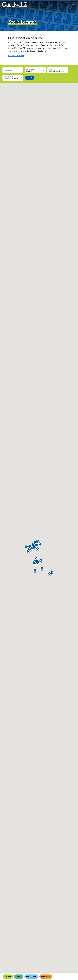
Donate (19, 977)
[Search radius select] (35, 70)
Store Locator (32, 977)
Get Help (8, 977)
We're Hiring (46, 977)
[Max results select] (58, 70)
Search (30, 78)
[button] (37, 564)
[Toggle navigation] (73, 5)
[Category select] (13, 78)
